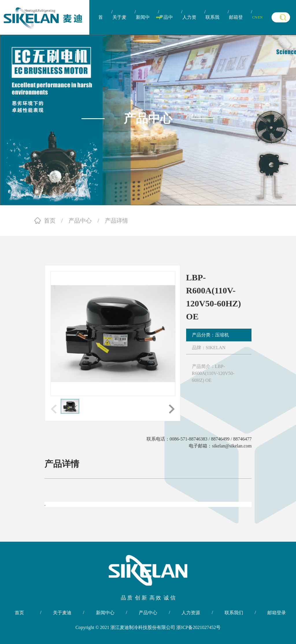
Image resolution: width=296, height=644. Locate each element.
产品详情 (116, 221)
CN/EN (257, 17)
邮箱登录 (236, 25)
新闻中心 (143, 25)
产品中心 (166, 25)
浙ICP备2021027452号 (198, 627)
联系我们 (212, 25)
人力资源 (189, 25)
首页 (101, 25)
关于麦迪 (119, 25)
